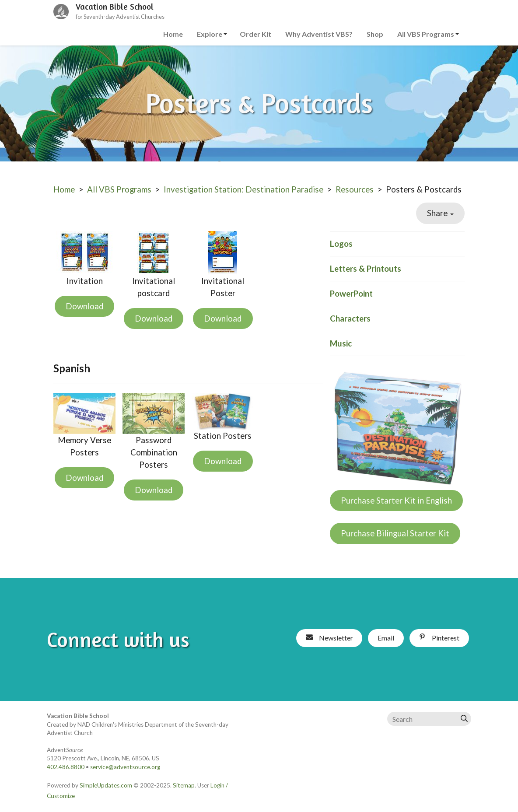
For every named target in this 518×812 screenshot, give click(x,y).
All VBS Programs (426, 34)
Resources (355, 189)
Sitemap (184, 785)
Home (173, 34)
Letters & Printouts (366, 269)
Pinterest (439, 638)
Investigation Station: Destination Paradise (243, 189)
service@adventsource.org (125, 767)
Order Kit (255, 34)
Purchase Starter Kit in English (396, 500)
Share (440, 213)
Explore (210, 34)
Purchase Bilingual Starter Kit (395, 533)
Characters (350, 318)
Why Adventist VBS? (319, 34)
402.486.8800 (66, 767)
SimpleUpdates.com (106, 785)
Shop (375, 34)
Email (386, 638)
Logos (341, 244)
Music (341, 343)
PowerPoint (351, 294)
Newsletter (329, 638)
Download (84, 306)
